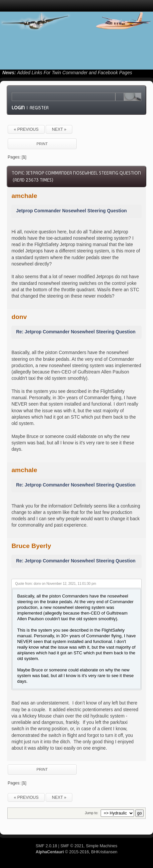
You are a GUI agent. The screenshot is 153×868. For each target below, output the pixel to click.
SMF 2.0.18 (46, 846)
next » (59, 129)
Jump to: (91, 813)
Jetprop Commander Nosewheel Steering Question (71, 211)
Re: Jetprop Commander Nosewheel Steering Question (76, 332)
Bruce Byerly (31, 546)
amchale (24, 196)
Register (39, 108)
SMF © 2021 (72, 846)
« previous (26, 129)
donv (19, 317)
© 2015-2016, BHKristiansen (76, 852)
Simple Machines (102, 846)
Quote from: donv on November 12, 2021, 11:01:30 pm (55, 584)
